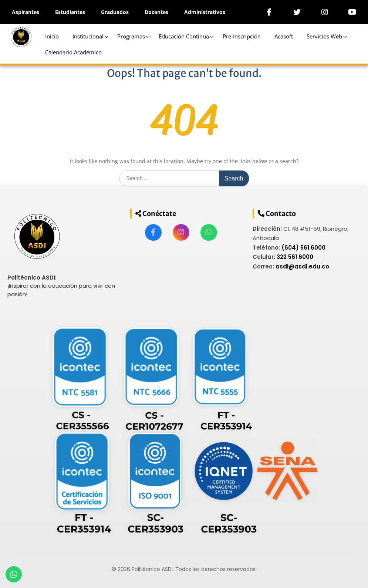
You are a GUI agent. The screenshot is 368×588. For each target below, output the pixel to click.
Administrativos (205, 12)
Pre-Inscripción (242, 36)
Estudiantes (70, 12)
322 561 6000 (295, 257)
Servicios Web (324, 36)
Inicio (52, 36)
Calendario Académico (73, 52)
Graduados (115, 12)
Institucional (88, 36)
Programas (131, 36)
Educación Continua (184, 36)
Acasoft (284, 36)
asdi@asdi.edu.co (302, 266)
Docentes (156, 12)
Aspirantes (26, 12)
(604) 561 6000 (303, 248)
